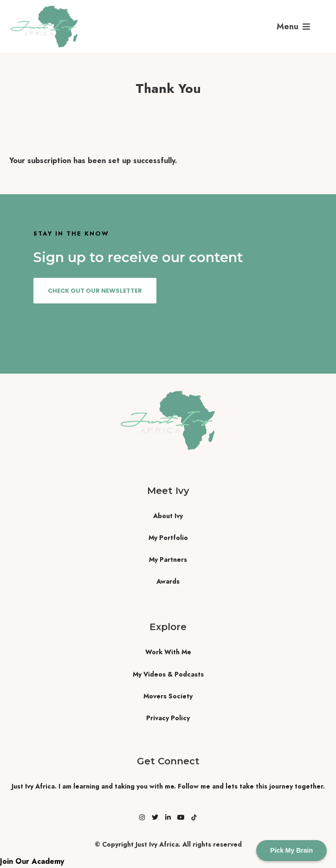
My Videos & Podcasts (168, 674)
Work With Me (168, 652)
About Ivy (168, 516)
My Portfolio (168, 538)
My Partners (168, 559)
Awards (168, 581)
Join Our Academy (32, 861)
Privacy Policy (168, 718)
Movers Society (168, 696)
